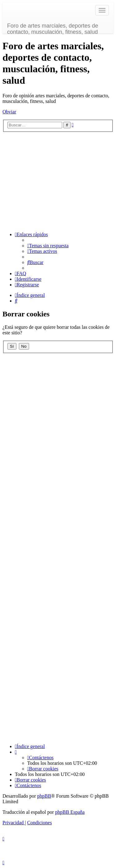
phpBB (44, 796)
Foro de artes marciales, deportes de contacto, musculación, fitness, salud (53, 28)
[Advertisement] (58, 181)
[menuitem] (48, 246)
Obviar (9, 112)
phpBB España (70, 812)
